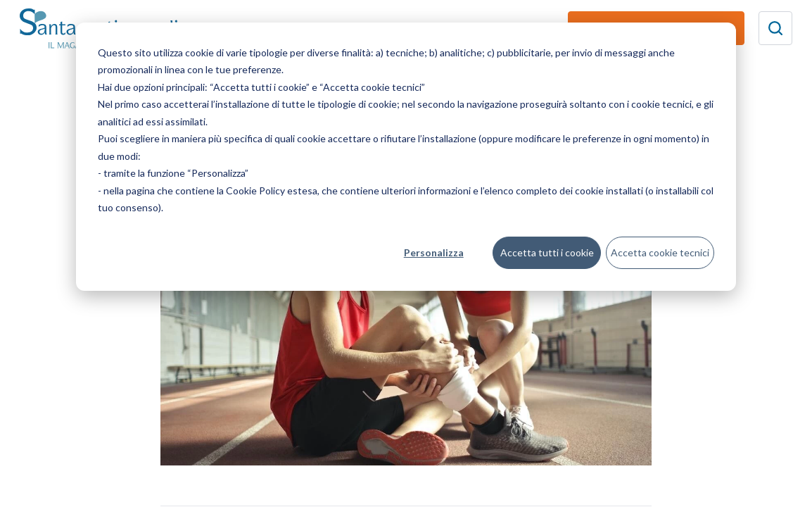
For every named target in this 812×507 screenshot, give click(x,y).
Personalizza (434, 252)
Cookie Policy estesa (272, 190)
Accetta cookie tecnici (660, 252)
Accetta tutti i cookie (547, 252)
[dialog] (406, 157)
